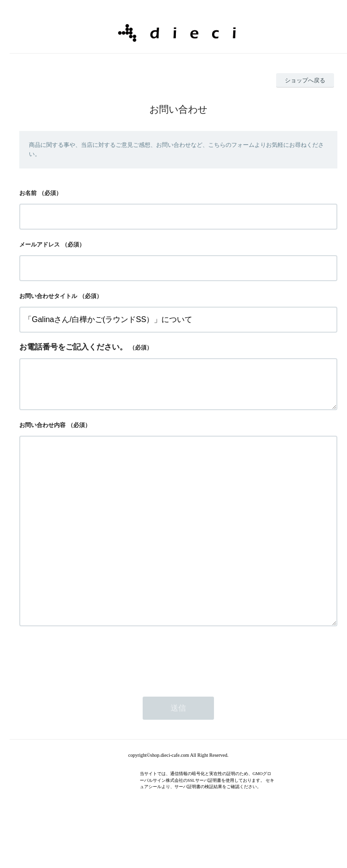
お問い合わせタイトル (48, 296)
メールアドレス (40, 245)
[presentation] (93, 705)
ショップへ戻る (305, 80)
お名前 (28, 193)
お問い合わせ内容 (42, 433)
